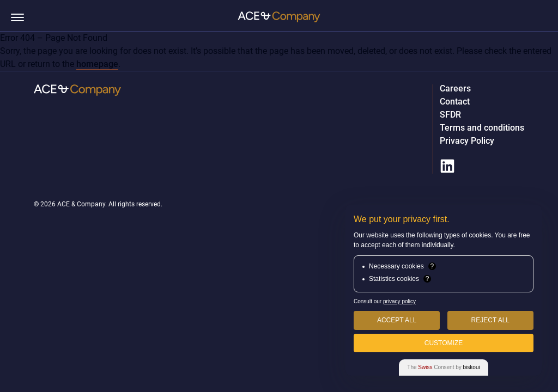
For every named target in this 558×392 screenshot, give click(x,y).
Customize (444, 343)
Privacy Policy (467, 141)
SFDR (450, 115)
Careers (455, 89)
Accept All (397, 320)
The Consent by (443, 367)
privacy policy (399, 301)
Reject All (490, 320)
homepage (97, 64)
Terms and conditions (482, 128)
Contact (455, 102)
